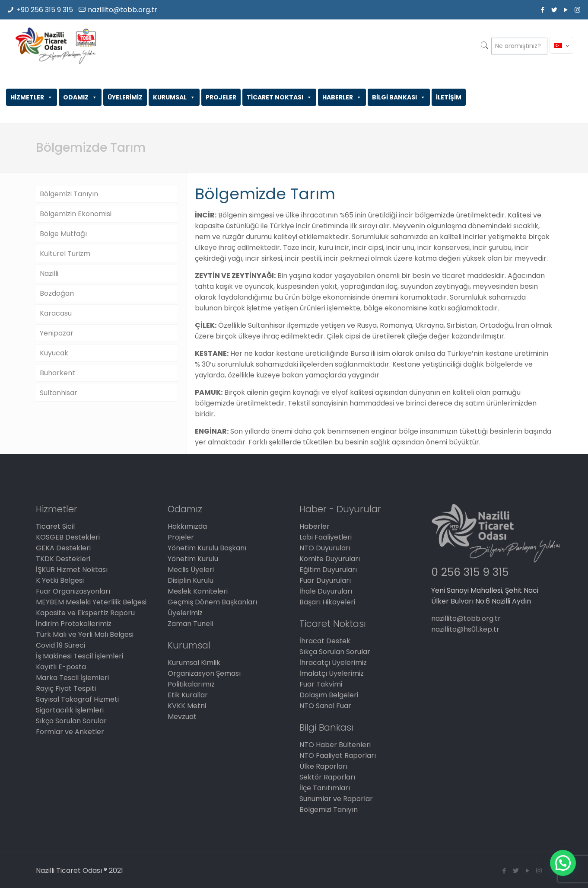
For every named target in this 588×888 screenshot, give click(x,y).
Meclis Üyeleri (191, 570)
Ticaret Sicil (55, 526)
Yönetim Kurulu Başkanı (207, 548)
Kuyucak (54, 353)
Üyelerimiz (185, 613)
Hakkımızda (187, 526)
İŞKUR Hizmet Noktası (72, 570)
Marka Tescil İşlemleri (72, 678)
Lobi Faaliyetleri (326, 537)
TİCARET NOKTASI (279, 97)
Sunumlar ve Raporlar (336, 799)
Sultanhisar (59, 393)
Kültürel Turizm (65, 254)
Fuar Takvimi (321, 684)
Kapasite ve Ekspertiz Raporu (85, 613)
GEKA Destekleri (63, 548)
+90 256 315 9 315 (45, 10)
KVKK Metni (187, 706)
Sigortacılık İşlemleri (70, 710)
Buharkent (57, 373)
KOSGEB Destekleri (68, 537)
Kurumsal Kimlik (194, 663)
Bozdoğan (57, 293)
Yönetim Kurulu (193, 559)
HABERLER (342, 97)
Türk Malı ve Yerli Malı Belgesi (85, 634)
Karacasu (56, 313)
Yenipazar (57, 333)
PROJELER (221, 97)
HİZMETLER (32, 97)
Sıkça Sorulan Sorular (71, 721)
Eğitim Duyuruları (328, 570)
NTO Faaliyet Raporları (338, 755)
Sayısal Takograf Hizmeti (77, 699)
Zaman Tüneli (190, 624)
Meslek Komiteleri (198, 591)
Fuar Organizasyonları (73, 591)
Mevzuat (182, 717)
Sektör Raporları (327, 777)
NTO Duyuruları (325, 548)
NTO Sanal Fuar (325, 706)
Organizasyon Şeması (204, 673)
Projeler (181, 537)
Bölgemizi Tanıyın (69, 194)
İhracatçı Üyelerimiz (333, 663)
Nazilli (49, 273)
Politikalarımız (191, 684)
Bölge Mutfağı (63, 234)
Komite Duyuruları (330, 559)
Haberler (315, 526)
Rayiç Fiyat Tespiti (66, 688)
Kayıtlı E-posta (61, 667)
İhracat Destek (325, 641)
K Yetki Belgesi (60, 580)
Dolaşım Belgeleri (329, 695)
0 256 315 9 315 (470, 572)
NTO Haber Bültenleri (335, 745)
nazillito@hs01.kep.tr (465, 629)
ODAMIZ (80, 97)
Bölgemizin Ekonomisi (76, 214)
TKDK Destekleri (63, 559)
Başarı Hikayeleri (327, 602)
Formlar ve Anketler (70, 732)
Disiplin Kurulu (191, 580)
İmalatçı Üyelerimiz (332, 673)
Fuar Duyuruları (325, 580)
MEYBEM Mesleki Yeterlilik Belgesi (91, 602)
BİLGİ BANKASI (399, 97)
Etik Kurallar (188, 695)
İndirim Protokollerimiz (74, 624)
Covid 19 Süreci (60, 645)
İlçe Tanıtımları (325, 788)
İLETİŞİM (449, 97)
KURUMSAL (174, 97)
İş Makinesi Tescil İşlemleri (79, 656)
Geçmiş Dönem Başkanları (212, 602)
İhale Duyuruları (326, 591)
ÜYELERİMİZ (125, 97)
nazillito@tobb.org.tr (122, 10)
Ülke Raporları (323, 766)
